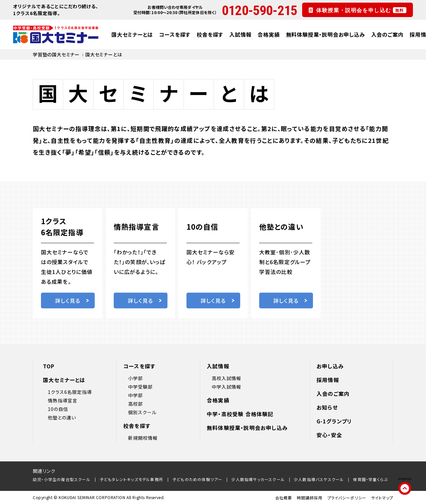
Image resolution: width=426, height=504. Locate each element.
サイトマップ (382, 498)
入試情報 (240, 34)
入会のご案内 (387, 34)
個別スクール (142, 412)
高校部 (136, 404)
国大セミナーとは (132, 34)
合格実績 (269, 34)
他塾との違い (62, 417)
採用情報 (328, 380)
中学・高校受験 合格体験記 (240, 414)
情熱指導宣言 (63, 400)
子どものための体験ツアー (197, 479)
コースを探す (175, 34)
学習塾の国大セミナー (56, 54)
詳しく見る (72, 300)
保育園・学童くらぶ (370, 479)
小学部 (136, 378)
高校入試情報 (226, 378)
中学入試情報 (226, 387)
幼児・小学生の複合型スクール (62, 479)
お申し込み (330, 366)
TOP (49, 366)
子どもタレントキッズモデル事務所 (131, 479)
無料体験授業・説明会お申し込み (326, 34)
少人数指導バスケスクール (319, 479)
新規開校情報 (143, 438)
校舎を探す (210, 34)
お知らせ (327, 407)
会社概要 (284, 498)
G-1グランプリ (334, 421)
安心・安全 (329, 435)
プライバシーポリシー (347, 498)
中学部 (136, 395)
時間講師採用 (310, 498)
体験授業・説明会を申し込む (361, 10)
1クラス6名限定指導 (70, 392)
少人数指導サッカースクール (258, 479)
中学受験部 (140, 387)
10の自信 (58, 409)
